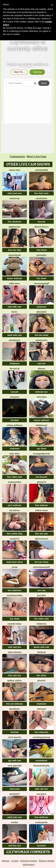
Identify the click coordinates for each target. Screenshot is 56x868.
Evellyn (15, 822)
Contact (15, 861)
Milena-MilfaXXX (15, 425)
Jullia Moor (15, 283)
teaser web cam (41, 647)
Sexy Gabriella (15, 766)
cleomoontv (41, 340)
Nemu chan (15, 170)
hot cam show (41, 562)
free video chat (15, 477)
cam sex (41, 363)
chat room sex (15, 193)
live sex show (41, 335)
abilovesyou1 (41, 539)
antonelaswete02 (41, 567)
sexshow (41, 846)
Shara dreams (15, 652)
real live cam (14, 846)
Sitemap (6, 861)
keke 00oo (15, 454)
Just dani (42, 595)
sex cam (41, 590)
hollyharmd (41, 425)
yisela (15, 567)
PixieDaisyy (15, 340)
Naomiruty (15, 198)
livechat (14, 420)
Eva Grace (41, 794)
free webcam (41, 505)
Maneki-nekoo (14, 624)
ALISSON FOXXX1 (41, 227)
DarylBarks (15, 709)
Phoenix (42, 681)
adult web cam (14, 335)
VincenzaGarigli (41, 283)
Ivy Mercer (14, 510)
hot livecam (41, 477)
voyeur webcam (41, 420)
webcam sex (41, 392)
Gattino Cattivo (15, 681)
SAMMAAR (42, 709)
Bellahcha (41, 624)
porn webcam (14, 505)
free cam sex (15, 675)
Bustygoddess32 (41, 454)
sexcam (41, 222)
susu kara (41, 397)
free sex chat (15, 250)
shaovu (41, 369)
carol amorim (15, 737)
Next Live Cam (37, 157)
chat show (41, 250)
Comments (17, 157)
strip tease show (15, 562)
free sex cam (41, 534)
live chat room (41, 193)
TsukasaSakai (15, 482)
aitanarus (41, 482)
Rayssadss (41, 255)
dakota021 (41, 312)
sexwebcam (41, 761)
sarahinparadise (15, 595)
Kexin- (14, 312)
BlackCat (41, 652)
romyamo (15, 397)
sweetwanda (14, 255)
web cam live (14, 647)
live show (41, 278)
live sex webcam (15, 704)
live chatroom (15, 590)
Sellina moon (42, 510)
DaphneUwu (15, 227)
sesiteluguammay (42, 737)
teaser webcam (14, 278)
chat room (15, 789)
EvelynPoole (41, 822)
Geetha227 (14, 794)
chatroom (15, 449)
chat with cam (15, 307)
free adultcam (15, 222)
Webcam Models (46, 861)
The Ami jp (15, 369)
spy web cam (15, 761)
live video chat (41, 619)
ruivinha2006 (42, 170)
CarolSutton (41, 198)
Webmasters (29, 865)
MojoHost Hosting (29, 861)
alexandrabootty (41, 766)
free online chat (15, 534)
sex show (41, 449)
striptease (41, 307)
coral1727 (15, 539)
